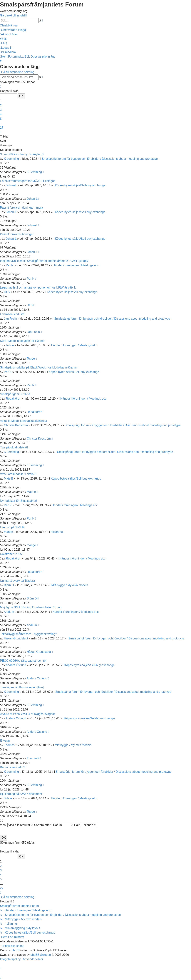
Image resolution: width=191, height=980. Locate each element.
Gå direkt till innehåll (13, 15)
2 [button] (1, 105)
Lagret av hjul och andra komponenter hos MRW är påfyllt (38, 288)
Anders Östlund (16, 665)
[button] (1, 87)
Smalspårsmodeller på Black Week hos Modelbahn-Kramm (39, 367)
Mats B (9, 479)
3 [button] (1, 110)
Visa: (17, 825)
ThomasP (10, 745)
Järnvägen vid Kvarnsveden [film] (22, 687)
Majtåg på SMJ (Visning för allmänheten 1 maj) (31, 607)
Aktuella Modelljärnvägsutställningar (24, 421)
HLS (7, 292)
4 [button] (1, 114)
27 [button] (2, 128)
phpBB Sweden (41, 955)
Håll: (85, 825)
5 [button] (1, 119)
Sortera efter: (54, 825)
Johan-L (11, 185)
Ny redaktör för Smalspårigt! (18, 501)
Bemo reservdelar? (12, 767)
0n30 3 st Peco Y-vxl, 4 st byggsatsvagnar (27, 714)
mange (8, 532)
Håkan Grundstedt (16, 638)
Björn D (9, 585)
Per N (10, 265)
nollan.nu (57, 532)
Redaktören (14, 399)
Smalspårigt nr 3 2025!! (15, 394)
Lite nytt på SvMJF (12, 527)
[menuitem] (13, 30)
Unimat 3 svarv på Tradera (17, 581)
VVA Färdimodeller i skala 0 (18, 474)
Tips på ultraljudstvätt (14, 447)
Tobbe (10, 345)
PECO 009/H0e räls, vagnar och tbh (24, 661)
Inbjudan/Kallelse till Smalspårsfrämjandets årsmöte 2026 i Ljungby (44, 261)
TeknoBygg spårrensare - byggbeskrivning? (29, 634)
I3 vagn (5, 741)
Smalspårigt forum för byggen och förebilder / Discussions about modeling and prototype (100, 159)
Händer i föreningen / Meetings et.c (76, 265)
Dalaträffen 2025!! (12, 554)
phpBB (16, 950)
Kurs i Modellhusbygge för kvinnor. (23, 341)
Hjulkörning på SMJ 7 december (21, 794)
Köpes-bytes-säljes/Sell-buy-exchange (80, 185)
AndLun (9, 612)
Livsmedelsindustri (12, 314)
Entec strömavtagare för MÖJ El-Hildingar (27, 181)
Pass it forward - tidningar (17, 234)
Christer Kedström (16, 425)
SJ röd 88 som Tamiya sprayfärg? (22, 154)
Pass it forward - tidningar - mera (21, 208)
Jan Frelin (10, 319)
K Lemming (11, 159)
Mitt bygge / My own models (70, 585)
